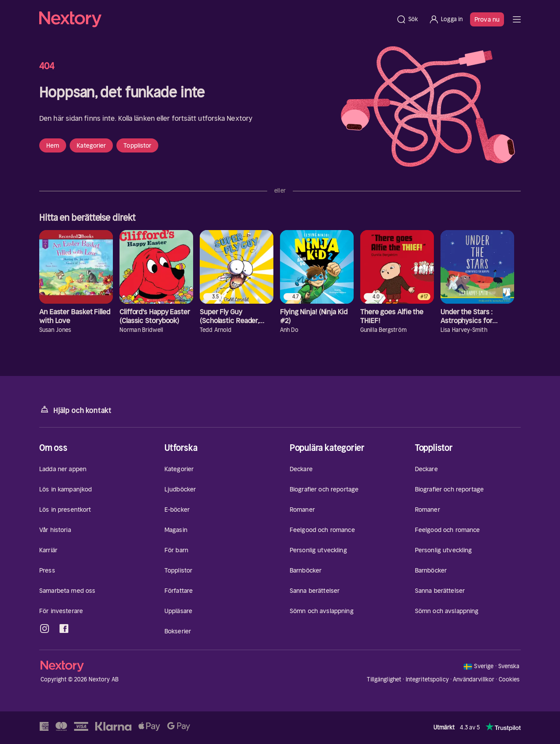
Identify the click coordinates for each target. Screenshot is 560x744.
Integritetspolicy (427, 679)
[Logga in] (446, 19)
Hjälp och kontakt (75, 410)
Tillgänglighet (384, 679)
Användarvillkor (474, 679)
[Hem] (215, 19)
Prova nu (487, 19)
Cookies (509, 680)
